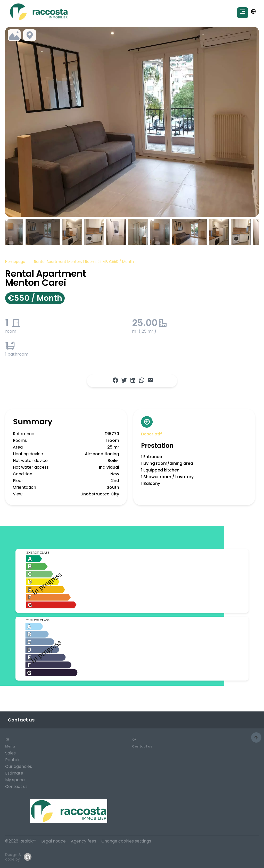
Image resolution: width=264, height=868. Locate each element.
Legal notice (53, 841)
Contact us (16, 787)
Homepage (15, 262)
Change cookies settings (126, 841)
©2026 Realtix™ (21, 841)
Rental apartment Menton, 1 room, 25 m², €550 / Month (84, 262)
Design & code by (13, 857)
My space (15, 780)
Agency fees (84, 841)
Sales (10, 753)
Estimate (14, 773)
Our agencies (19, 766)
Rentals (13, 760)
